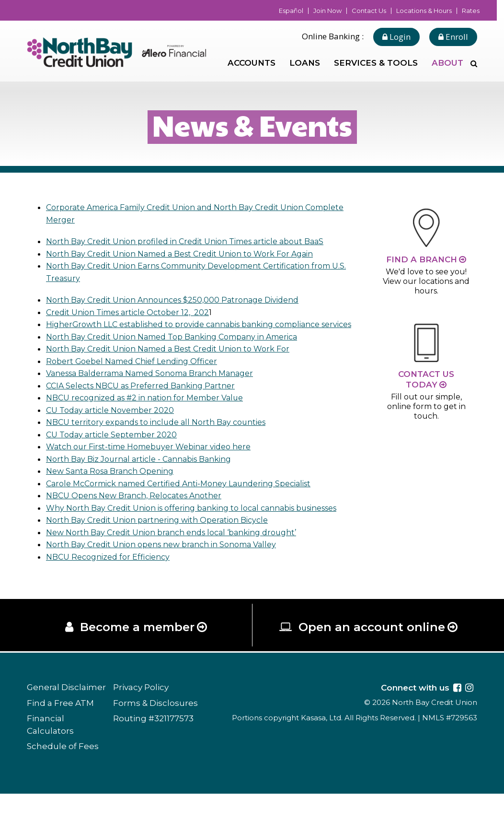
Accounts (252, 63)
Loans (305, 63)
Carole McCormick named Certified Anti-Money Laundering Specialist (190, 495)
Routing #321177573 (153, 746)
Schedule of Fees (63, 774)
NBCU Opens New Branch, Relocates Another (141, 508)
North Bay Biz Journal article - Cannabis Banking (146, 471)
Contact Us (369, 11)
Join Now (327, 11)
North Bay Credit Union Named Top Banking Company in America (183, 349)
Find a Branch (422, 259)
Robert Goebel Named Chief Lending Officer (138, 373)
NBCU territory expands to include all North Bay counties (164, 434)
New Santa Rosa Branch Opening (115, 483)
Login (396, 37)
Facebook (457, 715)
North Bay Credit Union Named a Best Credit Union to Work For (177, 361)
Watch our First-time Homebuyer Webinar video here (157, 459)
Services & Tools (376, 63)
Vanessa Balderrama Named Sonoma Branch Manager (160, 386)
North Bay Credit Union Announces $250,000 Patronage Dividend (182, 300)
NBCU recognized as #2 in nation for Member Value (153, 410)
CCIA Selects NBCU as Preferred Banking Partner (147, 398)
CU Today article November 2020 (114, 422)
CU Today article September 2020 (116, 446)
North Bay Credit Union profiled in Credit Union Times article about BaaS (196, 241)
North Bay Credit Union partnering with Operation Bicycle (165, 544)
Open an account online (372, 653)
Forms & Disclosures (155, 730)
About (447, 63)
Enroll (453, 37)
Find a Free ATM (60, 730)
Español (291, 11)
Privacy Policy (141, 715)
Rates (471, 11)
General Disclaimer (66, 715)
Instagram (469, 715)
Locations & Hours (424, 11)
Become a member (137, 653)
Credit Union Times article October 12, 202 (134, 312)
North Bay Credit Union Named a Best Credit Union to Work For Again (190, 254)
